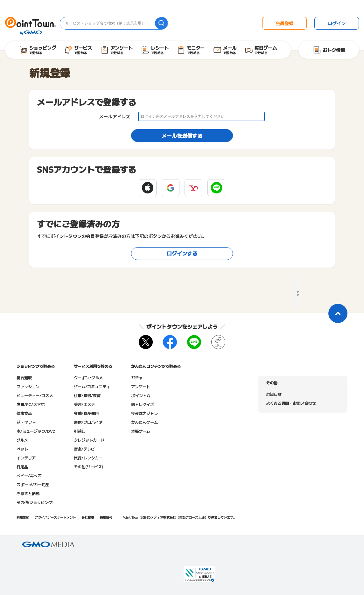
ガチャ (137, 378)
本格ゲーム (141, 431)
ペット (22, 449)
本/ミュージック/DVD (36, 431)
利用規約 (23, 517)
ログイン (337, 23)
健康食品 (24, 413)
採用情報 (106, 517)
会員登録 (284, 23)
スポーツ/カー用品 (33, 484)
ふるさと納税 (28, 493)
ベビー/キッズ (29, 476)
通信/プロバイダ (88, 422)
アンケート (141, 386)
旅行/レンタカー (88, 458)
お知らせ (274, 394)
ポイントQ (140, 395)
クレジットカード (89, 440)
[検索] (161, 23)
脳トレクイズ (143, 404)
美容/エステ (84, 404)
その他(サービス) (88, 467)
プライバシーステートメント (55, 517)
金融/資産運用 (86, 413)
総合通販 (24, 378)
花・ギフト (26, 422)
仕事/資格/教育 (87, 395)
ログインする (182, 253)
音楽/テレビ (84, 449)
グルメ (22, 440)
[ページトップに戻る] (338, 313)
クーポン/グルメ (88, 378)
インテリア (26, 458)
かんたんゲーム (144, 422)
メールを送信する (182, 136)
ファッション (28, 386)
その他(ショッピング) (35, 502)
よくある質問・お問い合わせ (291, 403)
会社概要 (88, 517)
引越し (80, 431)
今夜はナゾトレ (144, 413)
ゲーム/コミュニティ (92, 386)
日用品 (22, 467)
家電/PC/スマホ (31, 404)
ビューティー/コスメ (35, 395)
